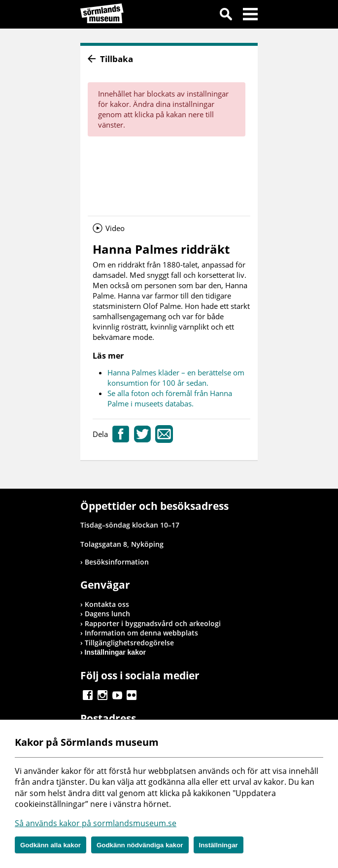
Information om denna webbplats (141, 633)
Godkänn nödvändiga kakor (140, 845)
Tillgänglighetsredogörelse (129, 643)
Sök (226, 16)
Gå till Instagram (102, 695)
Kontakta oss (107, 604)
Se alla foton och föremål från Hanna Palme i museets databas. (170, 398)
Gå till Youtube (117, 695)
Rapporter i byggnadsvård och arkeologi (153, 623)
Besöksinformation (117, 562)
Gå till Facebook (88, 695)
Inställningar (219, 845)
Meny (250, 16)
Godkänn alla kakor (51, 845)
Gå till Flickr (132, 695)
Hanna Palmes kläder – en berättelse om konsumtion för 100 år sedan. (176, 378)
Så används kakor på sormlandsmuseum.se (96, 823)
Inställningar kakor (115, 652)
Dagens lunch (107, 614)
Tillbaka (117, 59)
